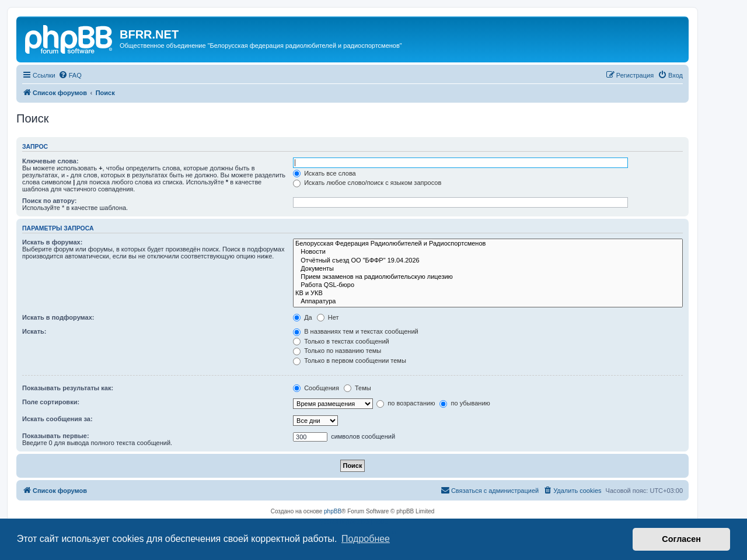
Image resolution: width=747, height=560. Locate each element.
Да (303, 317)
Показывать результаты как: (68, 388)
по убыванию (465, 403)
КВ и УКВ (488, 293)
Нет (328, 317)
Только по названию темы (337, 351)
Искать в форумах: (52, 242)
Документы (488, 269)
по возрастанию (406, 403)
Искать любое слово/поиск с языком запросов (367, 183)
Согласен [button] (681, 539)
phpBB (333, 511)
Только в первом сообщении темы (350, 360)
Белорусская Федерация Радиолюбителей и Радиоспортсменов (488, 244)
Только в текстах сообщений (341, 341)
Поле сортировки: (51, 402)
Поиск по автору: (49, 201)
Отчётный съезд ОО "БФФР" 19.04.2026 (488, 261)
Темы (357, 388)
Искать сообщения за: (57, 419)
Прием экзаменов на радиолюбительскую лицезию (488, 277)
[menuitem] (70, 75)
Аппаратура (488, 302)
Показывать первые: (56, 436)
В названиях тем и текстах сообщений (356, 331)
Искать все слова (324, 173)
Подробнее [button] (366, 539)
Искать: (34, 331)
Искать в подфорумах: (58, 317)
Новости (488, 252)
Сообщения (316, 388)
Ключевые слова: (50, 161)
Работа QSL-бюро (488, 285)
